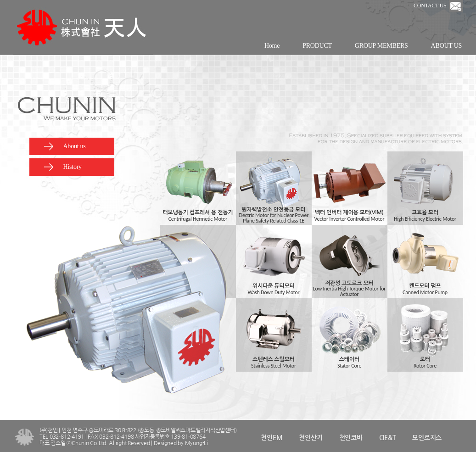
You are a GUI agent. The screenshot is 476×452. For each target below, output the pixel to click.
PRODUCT (317, 46)
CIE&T (388, 437)
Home (272, 46)
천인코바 (351, 437)
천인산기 (311, 437)
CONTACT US (438, 6)
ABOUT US (446, 46)
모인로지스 (427, 437)
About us (64, 146)
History (62, 167)
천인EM (272, 437)
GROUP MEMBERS (381, 46)
